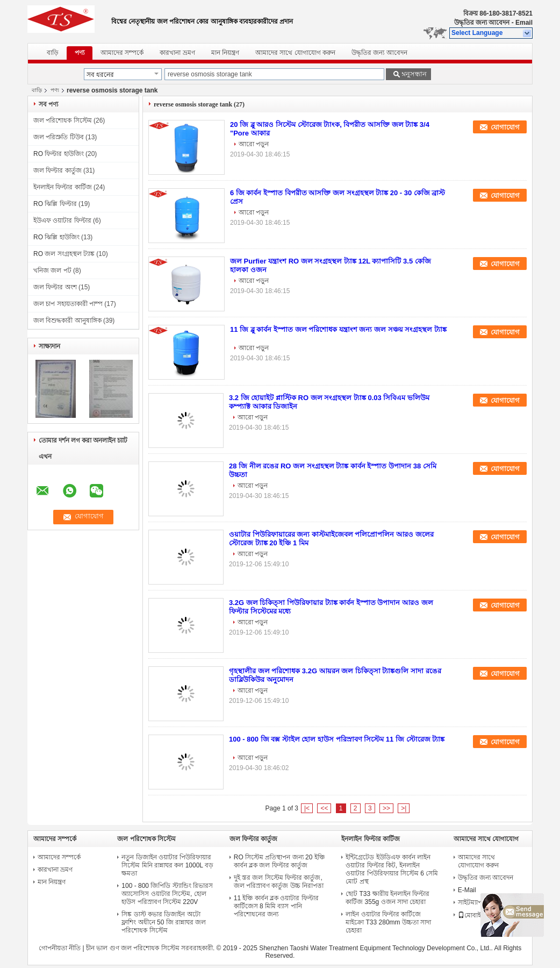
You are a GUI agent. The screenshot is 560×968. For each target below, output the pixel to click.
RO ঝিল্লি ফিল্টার (55, 204)
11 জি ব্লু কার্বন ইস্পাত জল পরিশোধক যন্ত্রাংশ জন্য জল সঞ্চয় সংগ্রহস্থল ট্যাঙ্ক (338, 329)
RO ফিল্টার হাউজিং (59, 154)
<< (324, 808)
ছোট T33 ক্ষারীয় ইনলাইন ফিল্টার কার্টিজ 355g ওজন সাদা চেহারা (387, 898)
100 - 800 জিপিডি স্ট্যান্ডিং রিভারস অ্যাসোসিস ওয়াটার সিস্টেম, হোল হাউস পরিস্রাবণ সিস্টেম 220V (167, 894)
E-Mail (467, 890)
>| (404, 808)
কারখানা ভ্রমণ (177, 53)
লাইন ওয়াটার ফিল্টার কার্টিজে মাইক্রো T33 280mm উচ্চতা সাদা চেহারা (388, 922)
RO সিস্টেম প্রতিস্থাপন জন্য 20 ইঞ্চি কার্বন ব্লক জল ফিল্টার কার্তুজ (279, 861)
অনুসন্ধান (413, 74)
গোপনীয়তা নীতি (60, 948)
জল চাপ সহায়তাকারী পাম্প (68, 304)
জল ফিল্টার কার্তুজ (58, 170)
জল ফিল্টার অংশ (55, 287)
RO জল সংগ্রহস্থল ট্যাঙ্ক (64, 254)
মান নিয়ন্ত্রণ (225, 53)
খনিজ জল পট (52, 271)
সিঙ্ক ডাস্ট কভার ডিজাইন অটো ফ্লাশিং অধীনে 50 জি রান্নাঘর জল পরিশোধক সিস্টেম (164, 922)
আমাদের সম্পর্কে (122, 53)
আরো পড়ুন (254, 144)
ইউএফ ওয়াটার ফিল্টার (62, 220)
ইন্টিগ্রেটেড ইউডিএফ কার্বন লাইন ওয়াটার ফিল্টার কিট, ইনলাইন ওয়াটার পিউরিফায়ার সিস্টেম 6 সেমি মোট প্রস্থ (392, 869)
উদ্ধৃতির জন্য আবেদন (482, 23)
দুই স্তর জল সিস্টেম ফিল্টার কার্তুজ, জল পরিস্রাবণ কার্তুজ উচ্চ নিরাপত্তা (279, 882)
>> (386, 808)
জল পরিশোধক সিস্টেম (63, 120)
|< (307, 808)
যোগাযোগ (505, 127)
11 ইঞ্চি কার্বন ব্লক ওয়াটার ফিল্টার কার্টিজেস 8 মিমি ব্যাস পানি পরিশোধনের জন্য (276, 906)
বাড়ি (53, 53)
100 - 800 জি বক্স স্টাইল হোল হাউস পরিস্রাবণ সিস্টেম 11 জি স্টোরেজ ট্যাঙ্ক (337, 739)
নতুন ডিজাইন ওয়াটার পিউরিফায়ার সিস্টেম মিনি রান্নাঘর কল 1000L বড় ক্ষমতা (167, 865)
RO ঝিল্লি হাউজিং (56, 237)
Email (524, 23)
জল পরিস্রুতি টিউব (59, 137)
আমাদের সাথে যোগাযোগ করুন (295, 53)
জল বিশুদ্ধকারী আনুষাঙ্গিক (67, 321)
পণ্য (80, 53)
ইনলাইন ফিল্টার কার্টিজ (63, 187)
